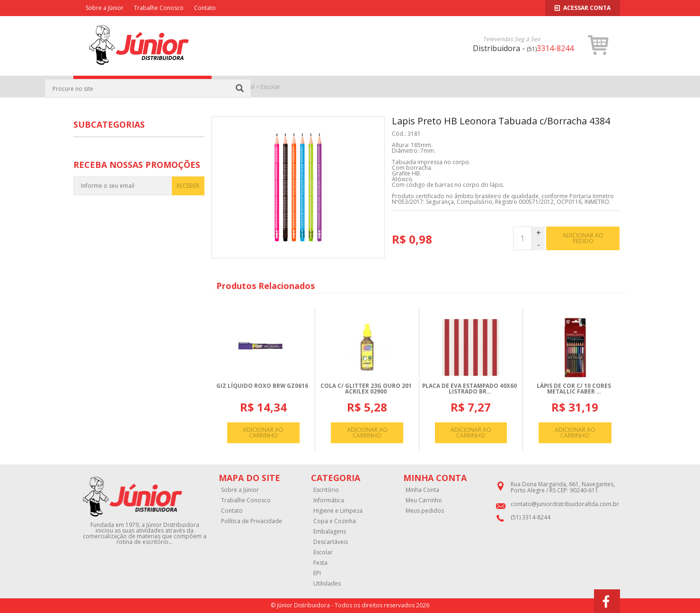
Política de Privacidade (252, 521)
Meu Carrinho (424, 500)
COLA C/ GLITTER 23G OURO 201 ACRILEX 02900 (366, 389)
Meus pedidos (425, 511)
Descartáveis (331, 542)
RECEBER (188, 186)
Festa (320, 563)
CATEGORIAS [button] (142, 87)
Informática (329, 500)
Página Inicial (237, 87)
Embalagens (330, 532)
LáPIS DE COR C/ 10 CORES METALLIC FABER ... (574, 389)
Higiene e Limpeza (338, 511)
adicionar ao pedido (583, 238)
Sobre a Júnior (105, 8)
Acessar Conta (582, 8)
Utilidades (327, 584)
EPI (317, 573)
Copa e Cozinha (335, 521)
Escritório (326, 490)
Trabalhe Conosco (159, 8)
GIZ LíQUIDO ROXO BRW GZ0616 (262, 386)
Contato (205, 8)
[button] (598, 45)
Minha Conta (422, 490)
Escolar (270, 87)
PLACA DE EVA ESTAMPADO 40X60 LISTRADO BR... (470, 389)
